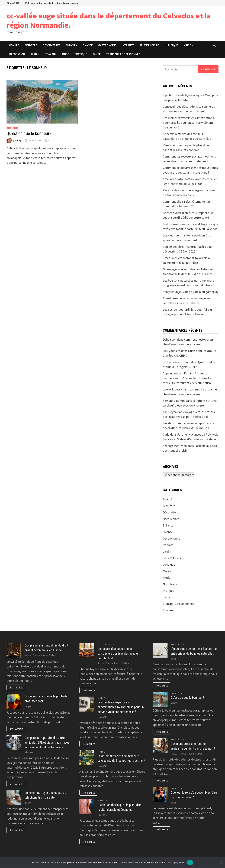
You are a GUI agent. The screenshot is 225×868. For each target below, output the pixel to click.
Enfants (71, 45)
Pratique (81, 54)
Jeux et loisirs (150, 45)
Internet (128, 45)
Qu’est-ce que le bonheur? (29, 133)
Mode (66, 54)
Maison (188, 45)
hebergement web (175, 446)
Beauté (14, 45)
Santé (97, 54)
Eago (20, 140)
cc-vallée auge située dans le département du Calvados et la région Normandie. (109, 20)
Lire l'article (16, 687)
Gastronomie (107, 45)
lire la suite (88, 690)
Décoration (17, 54)
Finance (88, 45)
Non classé (170, 584)
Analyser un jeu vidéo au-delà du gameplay (191, 292)
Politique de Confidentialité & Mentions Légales (52, 3)
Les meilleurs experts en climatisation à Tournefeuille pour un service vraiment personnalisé (189, 123)
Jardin (35, 54)
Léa (165, 423)
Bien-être (31, 45)
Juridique (172, 45)
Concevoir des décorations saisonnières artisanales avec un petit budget (118, 653)
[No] (221, 863)
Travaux (51, 54)
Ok (190, 862)
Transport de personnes (123, 54)
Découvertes (52, 45)
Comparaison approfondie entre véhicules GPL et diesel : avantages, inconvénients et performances (47, 742)
